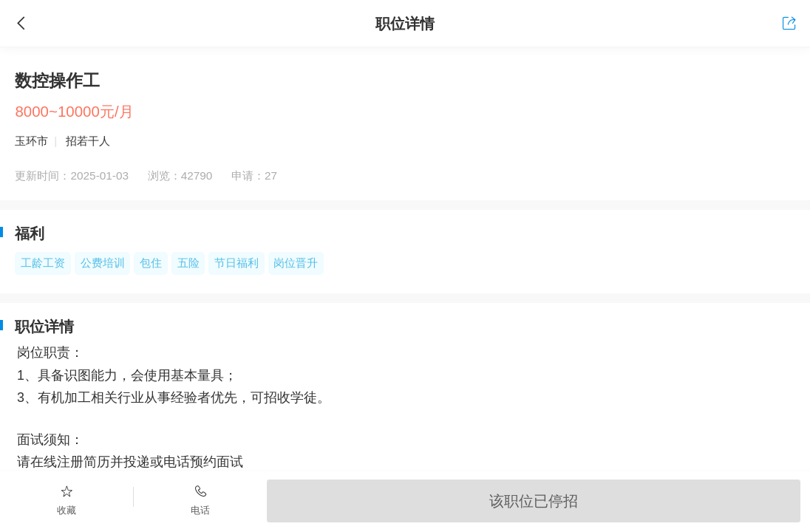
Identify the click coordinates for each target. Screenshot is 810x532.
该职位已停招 (534, 501)
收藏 (67, 499)
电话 (201, 499)
